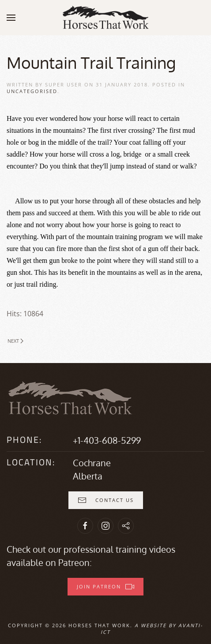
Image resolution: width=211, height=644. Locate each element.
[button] (11, 18)
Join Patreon (105, 587)
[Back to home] (105, 18)
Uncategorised (32, 91)
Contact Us (106, 500)
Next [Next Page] (15, 341)
